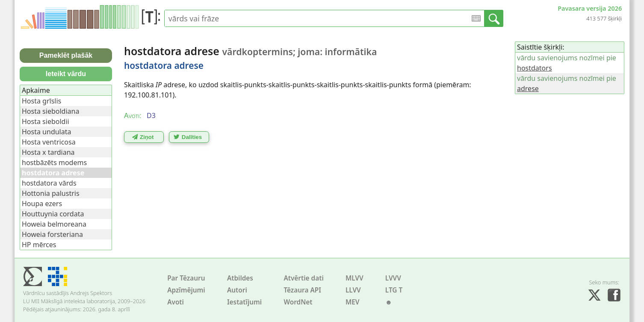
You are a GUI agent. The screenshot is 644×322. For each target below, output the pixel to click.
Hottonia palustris (51, 193)
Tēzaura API (302, 290)
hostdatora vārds (49, 183)
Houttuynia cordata (53, 214)
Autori (237, 290)
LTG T (394, 290)
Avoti (176, 302)
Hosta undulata (46, 132)
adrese (528, 89)
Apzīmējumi (186, 290)
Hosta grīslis (41, 101)
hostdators (535, 68)
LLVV (353, 290)
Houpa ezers (42, 204)
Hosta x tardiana (48, 152)
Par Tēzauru (186, 278)
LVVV (393, 278)
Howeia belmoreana (54, 224)
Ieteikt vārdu (66, 74)
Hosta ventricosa (49, 142)
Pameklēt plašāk (66, 55)
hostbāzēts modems (54, 162)
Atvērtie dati (303, 278)
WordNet (298, 302)
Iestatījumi (244, 302)
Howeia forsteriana (52, 234)
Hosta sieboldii (46, 121)
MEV (353, 302)
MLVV (354, 278)
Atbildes (240, 278)
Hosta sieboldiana (50, 111)
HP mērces (39, 245)
